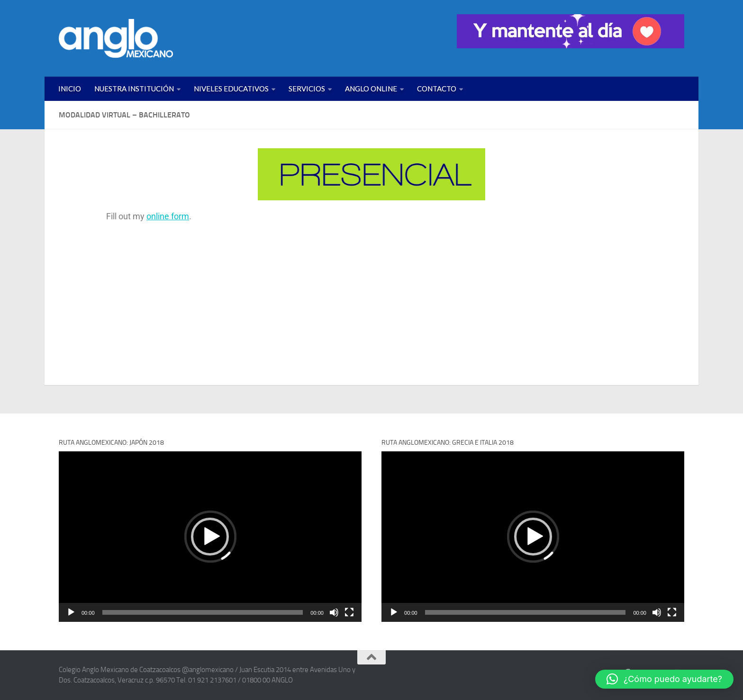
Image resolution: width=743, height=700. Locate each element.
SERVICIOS (307, 89)
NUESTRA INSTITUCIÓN (134, 89)
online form (168, 216)
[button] (210, 537)
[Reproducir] (71, 612)
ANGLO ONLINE (371, 89)
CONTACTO (437, 89)
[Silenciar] (334, 612)
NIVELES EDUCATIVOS (231, 89)
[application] (210, 536)
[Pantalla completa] (349, 612)
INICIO (70, 89)
